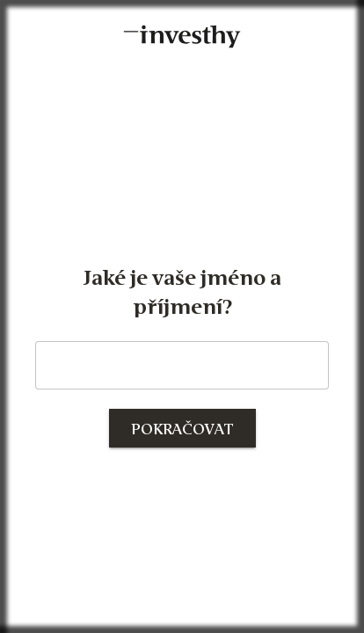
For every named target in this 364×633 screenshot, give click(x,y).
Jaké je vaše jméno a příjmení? (182, 293)
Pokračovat (182, 429)
